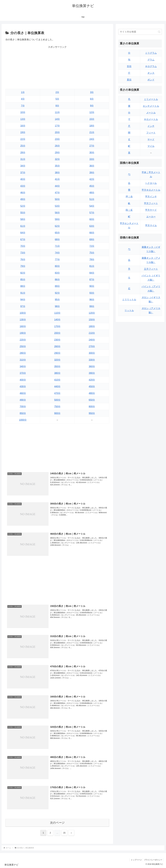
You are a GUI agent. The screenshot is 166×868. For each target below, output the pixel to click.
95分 (57, 300)
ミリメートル (151, 99)
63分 (92, 226)
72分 (92, 246)
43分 (23, 186)
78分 (92, 259)
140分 (57, 320)
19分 (23, 132)
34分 (23, 166)
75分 (92, 253)
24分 (92, 139)
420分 (92, 380)
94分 (23, 300)
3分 (92, 92)
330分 (92, 360)
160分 (23, 326)
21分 (92, 132)
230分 (57, 340)
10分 (23, 112)
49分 (23, 199)
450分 (92, 386)
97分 (23, 306)
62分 (57, 226)
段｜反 (129, 210)
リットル (129, 310)
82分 (23, 273)
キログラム (151, 66)
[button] (159, 32)
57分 (92, 213)
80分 (57, 266)
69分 (92, 239)
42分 (92, 179)
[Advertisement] (57, 67)
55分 (23, 213)
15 (64, 833)
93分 (92, 293)
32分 (57, 159)
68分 (57, 239)
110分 (57, 313)
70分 (23, 246)
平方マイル (151, 225)
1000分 (23, 420)
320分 (57, 360)
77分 (57, 259)
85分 (23, 279)
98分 (57, 306)
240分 (92, 340)
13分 (23, 119)
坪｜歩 (129, 197)
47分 (57, 193)
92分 (57, 293)
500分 (57, 400)
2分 (57, 92)
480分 (92, 393)
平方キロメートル (151, 190)
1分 (23, 92)
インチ (151, 126)
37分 (23, 173)
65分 (57, 233)
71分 (57, 246)
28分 (23, 152)
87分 (92, 279)
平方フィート (151, 203)
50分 (57, 199)
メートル (151, 113)
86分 (57, 279)
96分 (92, 300)
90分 (92, 286)
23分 (57, 139)
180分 (92, 326)
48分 (92, 193)
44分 (57, 186)
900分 (57, 413)
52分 (23, 206)
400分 (23, 380)
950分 (92, 413)
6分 (92, 99)
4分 (23, 99)
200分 (57, 333)
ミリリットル (129, 300)
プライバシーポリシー (153, 860)
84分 (92, 273)
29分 (57, 152)
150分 (92, 320)
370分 (23, 373)
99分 (92, 306)
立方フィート (151, 269)
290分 (57, 353)
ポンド (151, 80)
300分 (92, 353)
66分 (92, 233)
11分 (57, 112)
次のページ (57, 823)
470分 (57, 393)
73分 (23, 253)
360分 (92, 366)
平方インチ (151, 197)
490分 (23, 400)
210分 (92, 333)
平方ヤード (151, 210)
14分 (57, 119)
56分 (57, 213)
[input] (140, 32)
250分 (23, 346)
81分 (92, 266)
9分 (92, 106)
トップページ (136, 860)
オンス (151, 73)
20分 (57, 132)
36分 (92, 166)
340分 (23, 366)
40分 (23, 179)
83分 (57, 273)
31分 (23, 159)
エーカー (151, 217)
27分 (92, 146)
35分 (57, 166)
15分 (92, 119)
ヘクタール (151, 183)
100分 (23, 313)
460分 (23, 393)
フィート (151, 133)
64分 (23, 233)
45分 (92, 186)
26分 (57, 146)
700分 (23, 406)
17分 (57, 126)
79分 (23, 266)
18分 (92, 126)
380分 (57, 373)
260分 (57, 346)
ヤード (151, 139)
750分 (57, 406)
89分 (57, 286)
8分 (57, 106)
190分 (23, 333)
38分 (57, 173)
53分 (57, 206)
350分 (57, 366)
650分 (92, 400)
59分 (57, 219)
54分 (92, 206)
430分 (23, 386)
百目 (129, 66)
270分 (92, 346)
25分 (23, 146)
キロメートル (151, 119)
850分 (23, 413)
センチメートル (151, 106)
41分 (57, 179)
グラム (151, 60)
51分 (92, 199)
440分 (57, 386)
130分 (23, 320)
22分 (23, 139)
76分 (23, 259)
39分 (92, 173)
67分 (23, 239)
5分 (57, 99)
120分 (92, 313)
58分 (23, 219)
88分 (23, 286)
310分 (23, 360)
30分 (92, 152)
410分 (57, 380)
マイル (151, 146)
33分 (92, 159)
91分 (23, 293)
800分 (92, 406)
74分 (57, 253)
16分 (23, 126)
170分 (57, 326)
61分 (23, 226)
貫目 (129, 80)
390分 (92, 373)
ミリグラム (151, 53)
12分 (92, 112)
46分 (23, 193)
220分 (23, 340)
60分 (92, 219)
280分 (23, 353)
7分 (23, 106)
